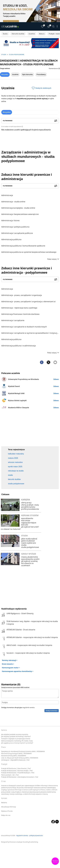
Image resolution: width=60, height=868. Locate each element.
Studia (5, 34)
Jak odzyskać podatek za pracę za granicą (15, 734)
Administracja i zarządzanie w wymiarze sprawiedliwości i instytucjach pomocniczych (30, 333)
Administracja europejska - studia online (18, 208)
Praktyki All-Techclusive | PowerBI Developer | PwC (18, 773)
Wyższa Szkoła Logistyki (14, 400)
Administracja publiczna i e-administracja (19, 346)
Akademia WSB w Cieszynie (15, 407)
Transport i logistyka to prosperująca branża (16, 739)
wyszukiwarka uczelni (30, 559)
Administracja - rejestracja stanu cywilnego (19, 308)
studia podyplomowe (30, 547)
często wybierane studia (29, 544)
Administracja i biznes (10, 220)
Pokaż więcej (53, 259)
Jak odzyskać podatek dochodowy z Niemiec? (16, 737)
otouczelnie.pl (6, 836)
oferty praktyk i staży (30, 505)
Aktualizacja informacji (9, 807)
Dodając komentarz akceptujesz (18, 707)
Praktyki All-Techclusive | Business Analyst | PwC (17, 771)
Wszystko (5, 74)
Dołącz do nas (6, 815)
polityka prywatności (36, 836)
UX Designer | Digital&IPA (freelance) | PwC (15, 760)
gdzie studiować (28, 541)
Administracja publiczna (11, 239)
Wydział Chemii (11, 386)
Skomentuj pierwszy (55, 861)
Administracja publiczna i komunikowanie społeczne (23, 246)
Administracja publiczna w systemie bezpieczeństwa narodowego (29, 252)
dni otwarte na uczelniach (27, 564)
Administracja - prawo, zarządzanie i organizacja (22, 295)
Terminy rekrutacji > (10, 660)
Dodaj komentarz (52, 711)
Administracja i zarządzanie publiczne (17, 233)
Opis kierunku (28, 74)
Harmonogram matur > (11, 668)
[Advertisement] (30, 429)
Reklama (4, 803)
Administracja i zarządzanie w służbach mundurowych (24, 327)
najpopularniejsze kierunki (29, 524)
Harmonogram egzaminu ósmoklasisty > (18, 671)
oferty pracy (26, 503)
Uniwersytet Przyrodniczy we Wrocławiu (20, 379)
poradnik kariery (28, 507)
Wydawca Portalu (7, 811)
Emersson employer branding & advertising (24, 842)
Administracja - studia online (13, 202)
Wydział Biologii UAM (13, 393)
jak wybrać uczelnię (29, 561)
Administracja (7, 195)
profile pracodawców (30, 509)
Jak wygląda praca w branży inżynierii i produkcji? (17, 743)
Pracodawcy (41, 74)
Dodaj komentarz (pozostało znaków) (15, 687)
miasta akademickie (30, 557)
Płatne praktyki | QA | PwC (10, 775)
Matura (42, 34)
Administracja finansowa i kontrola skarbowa (20, 314)
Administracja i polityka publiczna (15, 227)
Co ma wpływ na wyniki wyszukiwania (12, 126)
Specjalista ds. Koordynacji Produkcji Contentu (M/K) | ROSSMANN (23, 751)
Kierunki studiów (18, 34)
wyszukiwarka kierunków (27, 519)
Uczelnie (32, 34)
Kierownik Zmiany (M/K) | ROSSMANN (14, 756)
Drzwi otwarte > (8, 664)
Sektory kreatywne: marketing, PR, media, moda (17, 741)
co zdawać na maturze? (11, 529)
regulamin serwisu (29, 707)
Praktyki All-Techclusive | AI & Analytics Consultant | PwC (20, 777)
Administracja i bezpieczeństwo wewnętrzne (20, 214)
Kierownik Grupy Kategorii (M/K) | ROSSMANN (16, 754)
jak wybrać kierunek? (30, 527)
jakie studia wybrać (29, 539)
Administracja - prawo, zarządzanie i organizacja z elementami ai (28, 301)
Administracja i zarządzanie (13, 320)
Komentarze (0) (54, 68)
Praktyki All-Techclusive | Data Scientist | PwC (16, 768)
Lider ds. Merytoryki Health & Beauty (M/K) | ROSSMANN (20, 758)
